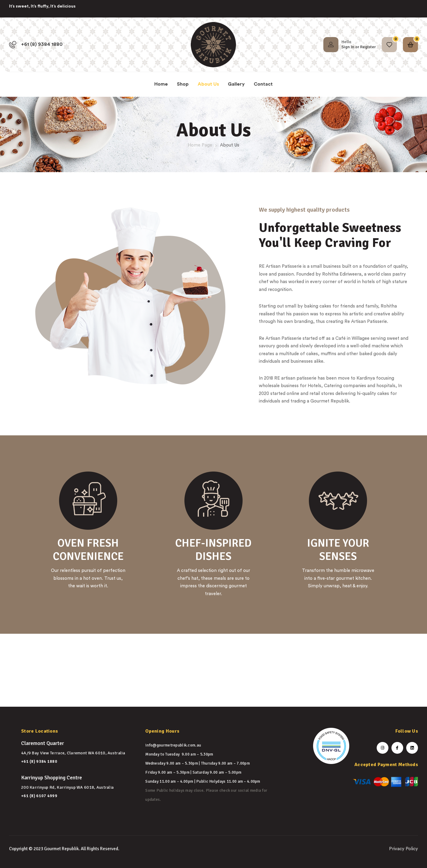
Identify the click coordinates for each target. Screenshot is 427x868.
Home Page (200, 145)
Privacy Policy (403, 849)
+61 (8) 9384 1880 (39, 761)
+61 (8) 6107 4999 (39, 796)
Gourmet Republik (61, 849)
